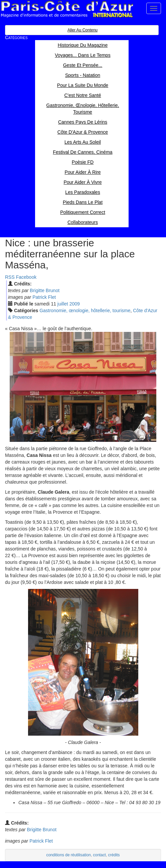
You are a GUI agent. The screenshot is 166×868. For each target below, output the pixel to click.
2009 (75, 304)
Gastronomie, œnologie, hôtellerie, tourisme (85, 311)
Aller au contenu (82, 30)
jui (63, 304)
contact (100, 855)
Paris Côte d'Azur (67, 9)
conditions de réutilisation (68, 855)
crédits (114, 855)
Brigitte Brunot (45, 290)
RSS (10, 277)
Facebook (26, 277)
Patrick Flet (44, 297)
